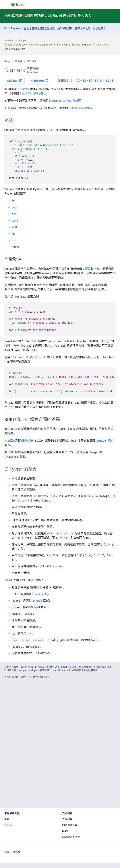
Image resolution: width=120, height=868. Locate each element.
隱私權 (17, 852)
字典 (96, 269)
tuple (15, 221)
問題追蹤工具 (70, 825)
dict (14, 214)
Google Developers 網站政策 (34, 670)
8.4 (96, 81)
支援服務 (67, 819)
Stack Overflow (71, 837)
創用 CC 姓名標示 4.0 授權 (63, 667)
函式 (15, 227)
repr (55, 566)
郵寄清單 (67, 29)
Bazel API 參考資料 (32, 93)
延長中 (19, 61)
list (14, 240)
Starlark (25, 89)
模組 (104, 441)
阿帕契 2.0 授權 (104, 667)
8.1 (114, 81)
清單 (88, 269)
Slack (65, 831)
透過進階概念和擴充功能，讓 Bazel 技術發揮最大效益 (48, 16)
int (13, 234)
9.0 (79, 81)
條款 (7, 852)
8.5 (90, 81)
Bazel (7, 61)
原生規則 (25, 441)
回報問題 (15, 81)
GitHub (8, 825)
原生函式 (10, 441)
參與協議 (85, 29)
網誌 (7, 819)
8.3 (102, 81)
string (15, 247)
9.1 (73, 81)
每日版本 (63, 81)
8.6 (85, 81)
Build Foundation (14, 29)
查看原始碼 (40, 81)
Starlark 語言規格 (80, 108)
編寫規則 (32, 61)
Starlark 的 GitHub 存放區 (65, 101)
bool (14, 207)
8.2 (108, 81)
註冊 (101, 29)
